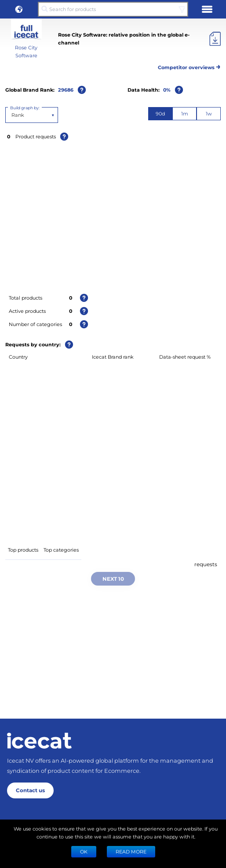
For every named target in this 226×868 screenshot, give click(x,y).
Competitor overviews (189, 66)
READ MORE (131, 851)
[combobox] (12, 115)
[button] (19, 9)
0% (167, 90)
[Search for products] (113, 9)
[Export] (215, 39)
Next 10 (113, 579)
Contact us (30, 790)
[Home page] (39, 741)
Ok (84, 851)
